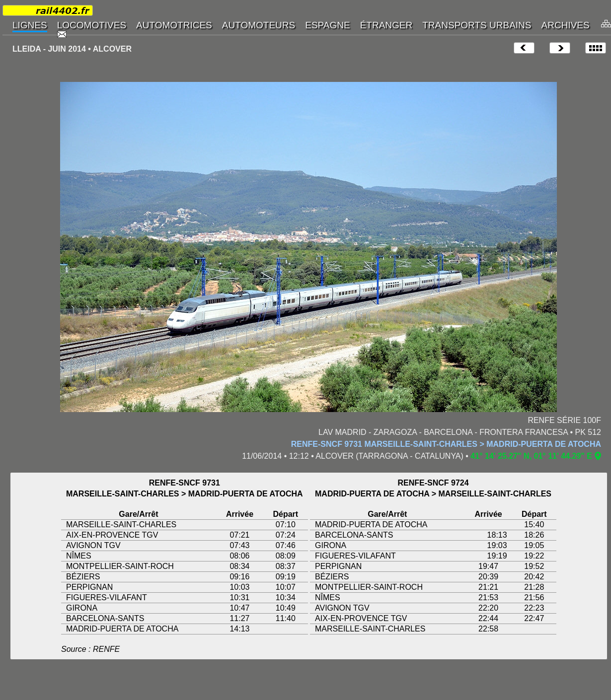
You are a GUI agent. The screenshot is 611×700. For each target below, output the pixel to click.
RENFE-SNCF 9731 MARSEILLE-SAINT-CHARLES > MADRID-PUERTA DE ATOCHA (446, 444)
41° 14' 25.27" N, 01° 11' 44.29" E (531, 456)
